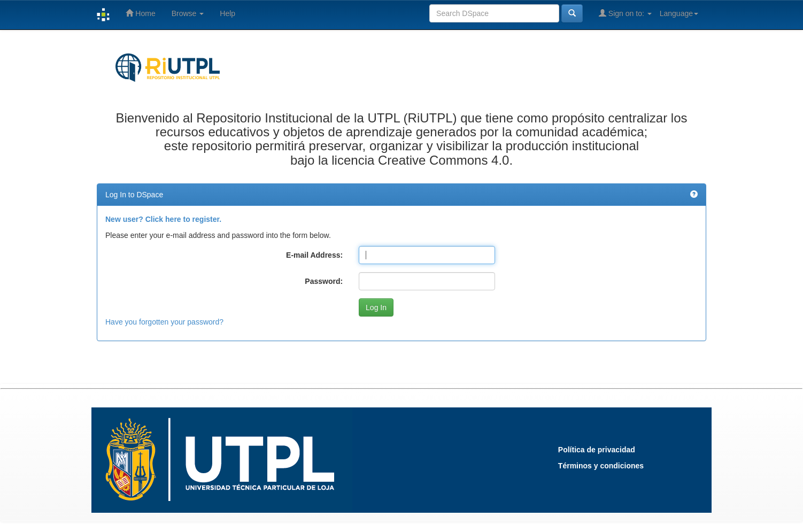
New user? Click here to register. (163, 219)
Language (679, 13)
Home (140, 13)
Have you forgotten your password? (164, 322)
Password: (324, 281)
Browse (188, 13)
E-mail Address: (314, 255)
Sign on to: (625, 13)
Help (227, 13)
